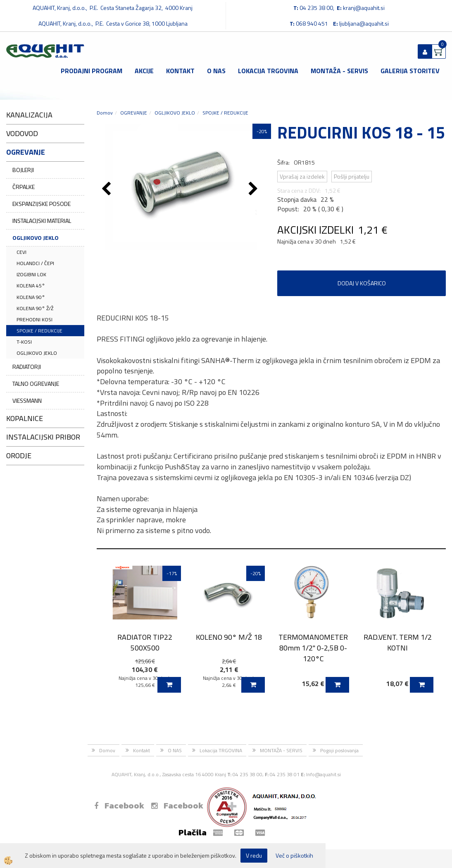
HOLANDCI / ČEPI (35, 263)
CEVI (21, 252)
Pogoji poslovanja (339, 750)
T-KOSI (24, 342)
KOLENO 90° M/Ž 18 (229, 637)
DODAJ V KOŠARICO (362, 283)
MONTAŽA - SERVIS (339, 71)
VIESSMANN (27, 401)
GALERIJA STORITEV (410, 71)
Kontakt (180, 71)
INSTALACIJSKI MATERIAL (42, 221)
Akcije (144, 71)
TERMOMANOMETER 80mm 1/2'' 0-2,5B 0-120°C (313, 648)
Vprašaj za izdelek (302, 176)
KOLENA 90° (31, 297)
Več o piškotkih (294, 856)
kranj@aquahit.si (364, 8)
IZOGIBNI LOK (31, 274)
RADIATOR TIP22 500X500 (145, 642)
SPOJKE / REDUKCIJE (39, 331)
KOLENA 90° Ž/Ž (35, 308)
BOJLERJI (23, 170)
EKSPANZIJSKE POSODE (42, 204)
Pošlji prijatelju (352, 176)
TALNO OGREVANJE (36, 384)
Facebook (119, 806)
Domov (105, 113)
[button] (254, 189)
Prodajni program (92, 71)
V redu (254, 855)
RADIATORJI (27, 367)
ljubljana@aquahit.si (364, 23)
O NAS (216, 71)
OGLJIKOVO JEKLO (36, 238)
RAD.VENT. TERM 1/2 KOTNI (398, 642)
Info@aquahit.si (324, 774)
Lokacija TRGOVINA (268, 71)
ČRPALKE (24, 187)
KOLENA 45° (31, 286)
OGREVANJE (134, 113)
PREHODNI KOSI (34, 319)
